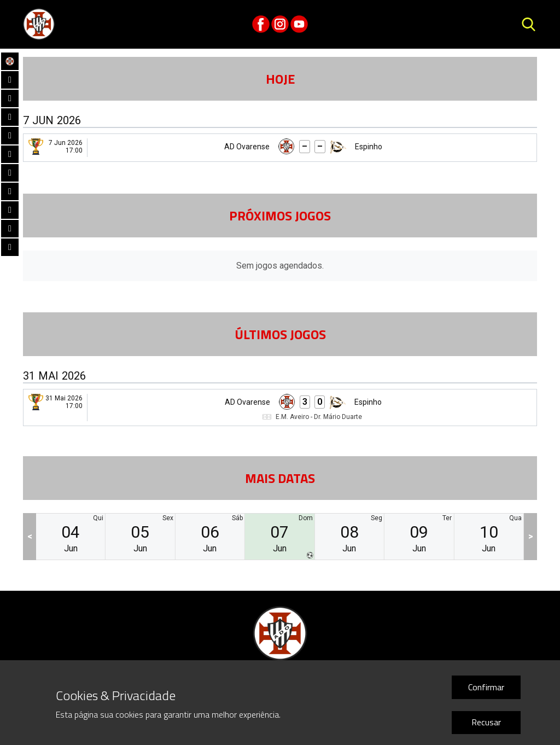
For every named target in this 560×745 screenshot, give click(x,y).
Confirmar (486, 687)
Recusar (486, 722)
